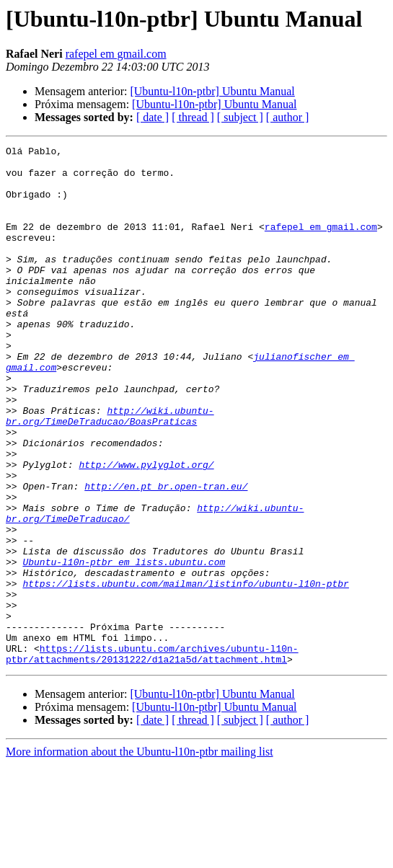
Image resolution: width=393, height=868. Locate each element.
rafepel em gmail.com (116, 54)
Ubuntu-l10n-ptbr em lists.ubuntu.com (124, 646)
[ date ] (153, 117)
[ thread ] (193, 117)
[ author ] (288, 117)
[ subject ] (240, 117)
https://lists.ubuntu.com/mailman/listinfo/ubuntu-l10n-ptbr (185, 672)
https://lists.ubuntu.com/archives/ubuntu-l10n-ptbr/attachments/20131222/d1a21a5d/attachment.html (152, 756)
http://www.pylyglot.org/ (146, 529)
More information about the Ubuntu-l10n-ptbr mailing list (140, 855)
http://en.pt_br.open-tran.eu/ (166, 555)
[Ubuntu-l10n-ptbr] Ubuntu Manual (212, 91)
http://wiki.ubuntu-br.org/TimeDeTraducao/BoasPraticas (110, 471)
